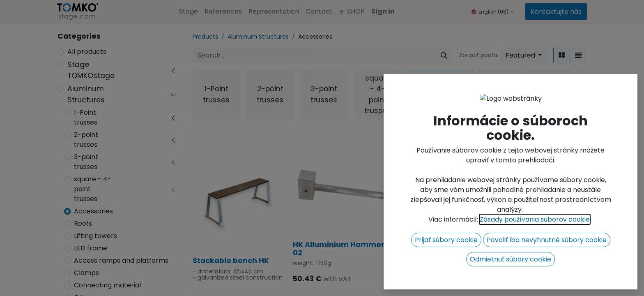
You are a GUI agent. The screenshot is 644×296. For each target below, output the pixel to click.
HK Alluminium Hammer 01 (439, 263)
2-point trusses (86, 140)
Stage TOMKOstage (91, 70)
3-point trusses (86, 162)
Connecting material (107, 285)
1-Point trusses (86, 117)
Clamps (86, 273)
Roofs (83, 223)
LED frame (91, 248)
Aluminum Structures (86, 94)
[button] (524, 55)
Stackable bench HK (231, 261)
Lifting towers (95, 236)
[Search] (444, 55)
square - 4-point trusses (93, 189)
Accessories (93, 211)
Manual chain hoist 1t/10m (529, 257)
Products (205, 37)
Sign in (383, 11)
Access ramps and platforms (121, 260)
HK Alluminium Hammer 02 (339, 249)
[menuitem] (189, 12)
